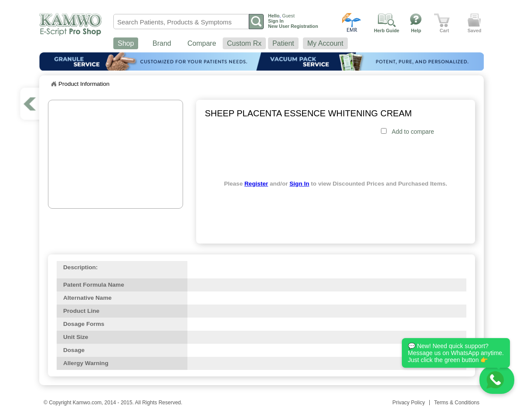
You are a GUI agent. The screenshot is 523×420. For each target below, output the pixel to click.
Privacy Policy (409, 403)
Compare (202, 43)
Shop (126, 43)
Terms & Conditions (457, 403)
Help (416, 30)
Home (54, 84)
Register (256, 184)
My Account (325, 43)
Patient (283, 43)
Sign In (299, 184)
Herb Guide (387, 30)
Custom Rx (244, 43)
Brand (162, 43)
